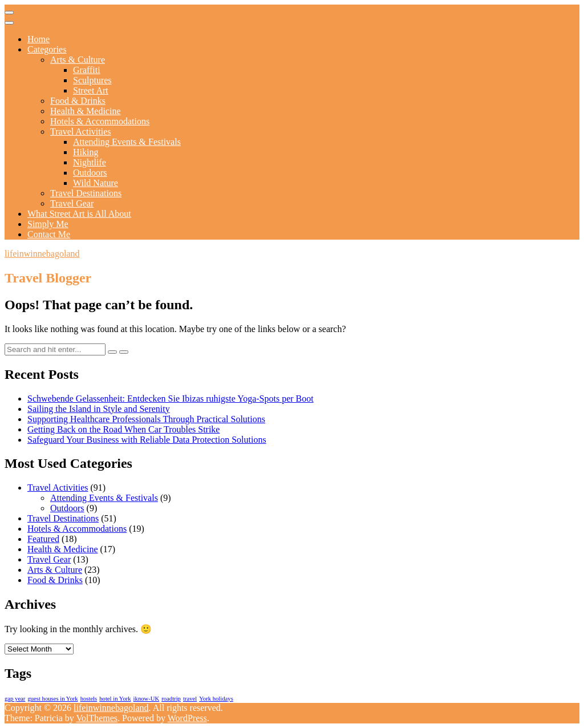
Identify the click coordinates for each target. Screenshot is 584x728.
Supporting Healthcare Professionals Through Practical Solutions (146, 419)
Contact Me (49, 234)
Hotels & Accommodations (100, 121)
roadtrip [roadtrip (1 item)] (171, 699)
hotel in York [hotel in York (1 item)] (115, 699)
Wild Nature (96, 183)
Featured (43, 539)
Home (38, 39)
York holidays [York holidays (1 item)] (216, 699)
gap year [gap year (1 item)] (15, 699)
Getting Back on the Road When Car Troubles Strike (123, 429)
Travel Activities (81, 132)
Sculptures (92, 80)
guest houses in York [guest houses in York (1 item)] (52, 699)
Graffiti (87, 70)
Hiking (86, 152)
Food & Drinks (78, 101)
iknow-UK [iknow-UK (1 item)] (147, 699)
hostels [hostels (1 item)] (89, 699)
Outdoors (90, 173)
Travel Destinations (86, 193)
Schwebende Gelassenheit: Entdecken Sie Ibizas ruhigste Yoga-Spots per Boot (171, 399)
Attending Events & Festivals (127, 142)
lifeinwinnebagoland (42, 254)
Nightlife (90, 162)
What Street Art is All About (79, 214)
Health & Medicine (86, 111)
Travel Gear (72, 203)
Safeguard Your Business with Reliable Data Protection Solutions (147, 440)
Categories (47, 49)
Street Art (91, 90)
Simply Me (48, 224)
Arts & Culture (78, 60)
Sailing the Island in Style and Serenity (99, 409)
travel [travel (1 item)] (190, 699)
